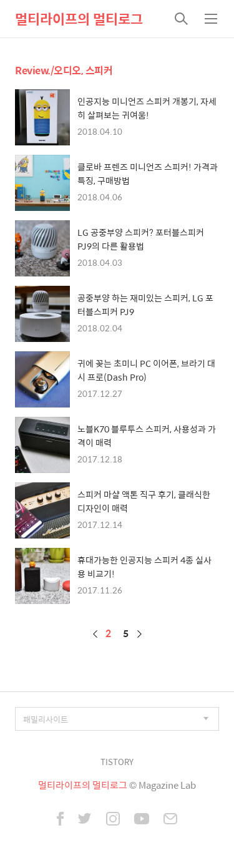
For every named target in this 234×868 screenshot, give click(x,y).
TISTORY (117, 762)
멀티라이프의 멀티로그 (79, 19)
